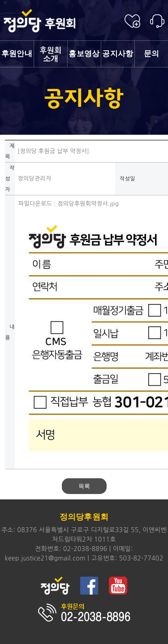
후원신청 (132, 21)
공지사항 (118, 54)
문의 (152, 54)
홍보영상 (84, 54)
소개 (51, 55)
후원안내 (17, 54)
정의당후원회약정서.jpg (88, 204)
